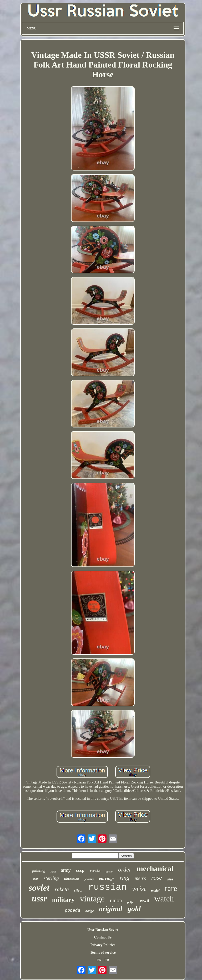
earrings (107, 878)
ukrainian (72, 879)
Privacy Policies (103, 945)
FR (107, 960)
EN (99, 960)
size (170, 879)
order (125, 870)
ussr (39, 899)
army (66, 870)
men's (140, 878)
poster (109, 871)
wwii (144, 901)
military (63, 900)
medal (155, 891)
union (116, 900)
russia (95, 871)
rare (171, 888)
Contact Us (103, 937)
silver (79, 890)
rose (156, 878)
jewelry (89, 879)
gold (134, 909)
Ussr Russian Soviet (103, 930)
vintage (92, 899)
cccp (80, 870)
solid (53, 872)
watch (164, 899)
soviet (39, 888)
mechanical (155, 869)
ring (125, 878)
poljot (131, 902)
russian (107, 888)
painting (39, 871)
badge (90, 911)
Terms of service (103, 953)
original (111, 909)
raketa (62, 889)
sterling (51, 878)
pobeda (73, 911)
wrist (139, 889)
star (36, 879)
